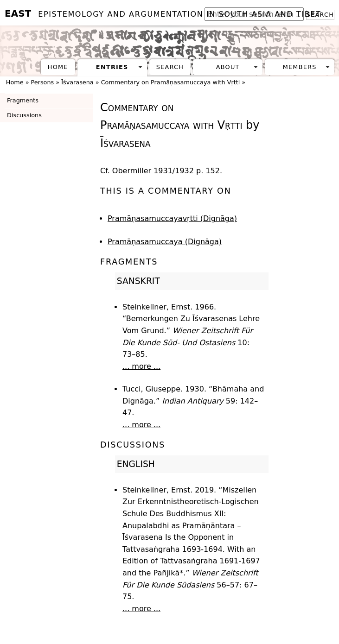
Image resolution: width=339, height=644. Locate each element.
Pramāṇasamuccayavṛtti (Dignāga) (172, 218)
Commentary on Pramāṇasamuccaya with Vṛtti (171, 82)
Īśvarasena (77, 82)
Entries (112, 67)
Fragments (23, 100)
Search (170, 67)
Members (300, 67)
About (228, 67)
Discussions (24, 115)
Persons (43, 82)
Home (58, 67)
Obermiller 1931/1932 (153, 171)
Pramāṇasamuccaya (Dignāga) (165, 242)
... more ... (141, 366)
